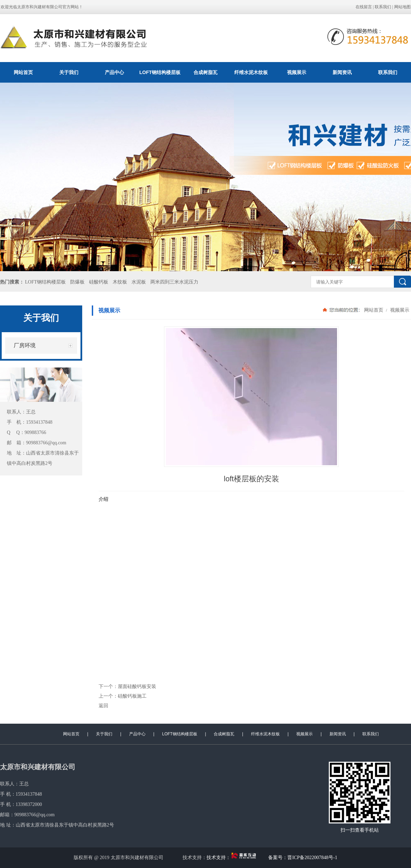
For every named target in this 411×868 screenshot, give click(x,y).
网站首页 (23, 72)
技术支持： (233, 858)
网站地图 (402, 7)
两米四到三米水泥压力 (174, 282)
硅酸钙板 (99, 282)
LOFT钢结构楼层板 (160, 72)
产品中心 (114, 72)
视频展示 (297, 72)
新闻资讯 (342, 72)
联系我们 (383, 7)
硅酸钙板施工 (132, 696)
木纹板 (120, 282)
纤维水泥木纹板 (251, 72)
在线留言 (364, 7)
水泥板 (139, 282)
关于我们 (69, 72)
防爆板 (77, 282)
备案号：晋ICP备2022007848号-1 (303, 858)
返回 (103, 706)
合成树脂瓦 (206, 72)
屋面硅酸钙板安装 (137, 686)
